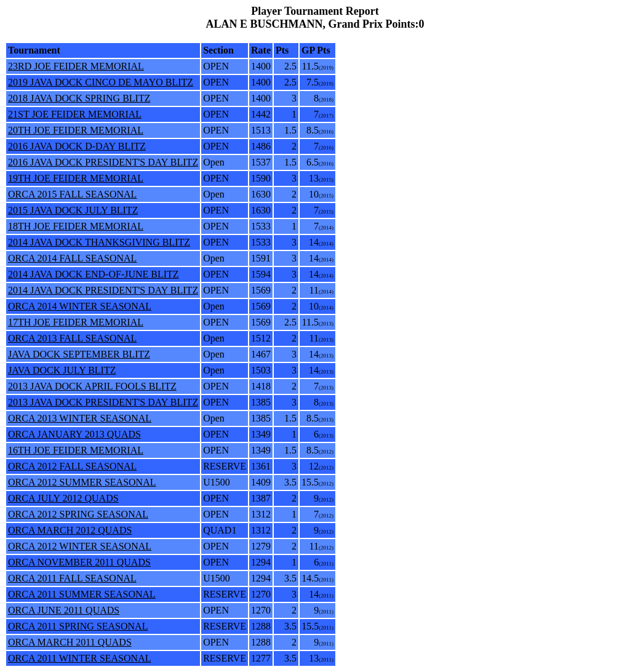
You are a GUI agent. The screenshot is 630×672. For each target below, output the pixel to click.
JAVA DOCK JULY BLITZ (62, 370)
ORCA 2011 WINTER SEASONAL (79, 658)
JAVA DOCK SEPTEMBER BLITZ (79, 354)
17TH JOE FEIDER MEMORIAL (76, 322)
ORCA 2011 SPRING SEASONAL (78, 626)
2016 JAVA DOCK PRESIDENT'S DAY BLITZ (103, 162)
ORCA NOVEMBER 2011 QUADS (79, 562)
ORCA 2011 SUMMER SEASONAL (82, 594)
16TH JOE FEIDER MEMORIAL (76, 450)
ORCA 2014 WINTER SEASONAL (80, 306)
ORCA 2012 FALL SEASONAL (72, 466)
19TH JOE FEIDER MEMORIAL (76, 178)
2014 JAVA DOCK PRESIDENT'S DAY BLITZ (103, 290)
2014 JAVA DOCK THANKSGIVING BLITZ (99, 242)
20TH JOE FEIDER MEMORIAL (76, 130)
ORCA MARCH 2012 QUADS (70, 530)
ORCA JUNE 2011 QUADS (64, 610)
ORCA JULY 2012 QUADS (63, 498)
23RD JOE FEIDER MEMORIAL (76, 66)
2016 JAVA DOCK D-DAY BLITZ (77, 146)
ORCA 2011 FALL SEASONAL (72, 578)
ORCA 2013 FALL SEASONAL (72, 338)
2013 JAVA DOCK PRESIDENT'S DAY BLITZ (103, 402)
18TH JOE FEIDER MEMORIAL (76, 226)
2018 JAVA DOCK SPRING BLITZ (79, 98)
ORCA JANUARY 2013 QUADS (74, 434)
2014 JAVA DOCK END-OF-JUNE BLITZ (94, 274)
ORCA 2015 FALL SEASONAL (72, 194)
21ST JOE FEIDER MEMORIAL (75, 114)
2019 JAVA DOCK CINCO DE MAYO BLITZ (101, 82)
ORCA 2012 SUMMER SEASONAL (82, 482)
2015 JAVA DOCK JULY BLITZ (73, 210)
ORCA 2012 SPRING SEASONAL (78, 514)
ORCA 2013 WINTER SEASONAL (80, 418)
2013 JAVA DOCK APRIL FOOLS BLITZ (92, 386)
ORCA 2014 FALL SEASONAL (72, 258)
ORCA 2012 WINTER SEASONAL (80, 546)
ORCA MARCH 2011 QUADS (70, 642)
